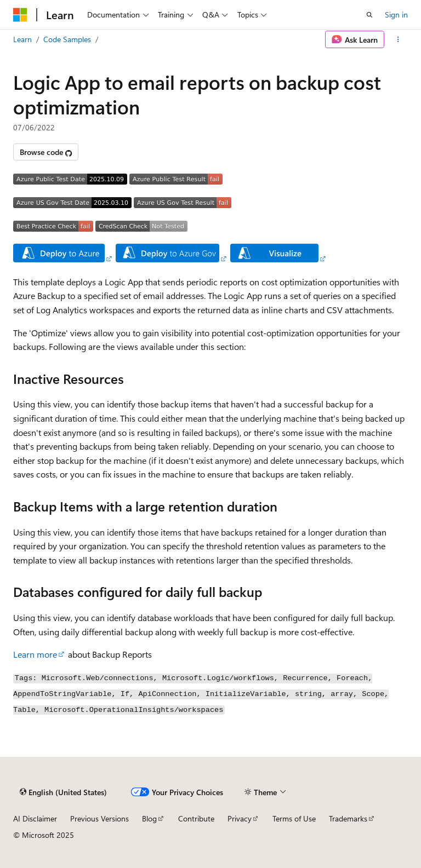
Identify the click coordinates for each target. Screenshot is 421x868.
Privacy (240, 818)
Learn (22, 39)
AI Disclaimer (35, 818)
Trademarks (348, 818)
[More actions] (398, 39)
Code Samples (67, 39)
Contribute (196, 818)
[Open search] (369, 15)
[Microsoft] (20, 15)
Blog (149, 818)
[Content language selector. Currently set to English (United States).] (63, 792)
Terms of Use (294, 818)
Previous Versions (99, 818)
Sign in (396, 15)
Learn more (35, 654)
